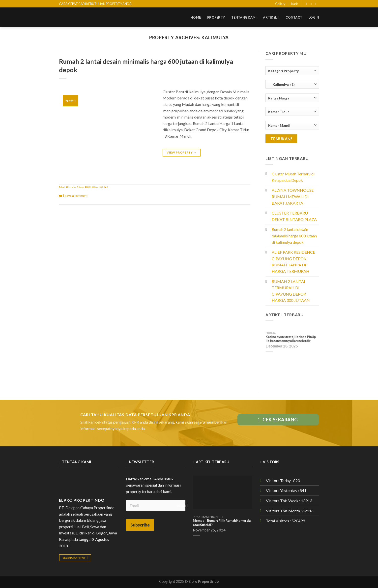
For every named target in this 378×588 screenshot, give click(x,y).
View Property (181, 152)
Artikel (271, 17)
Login (314, 17)
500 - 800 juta (93, 187)
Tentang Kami (244, 17)
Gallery (280, 4)
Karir (295, 4)
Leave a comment (75, 196)
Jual (63, 187)
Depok (81, 187)
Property (216, 17)
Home (196, 17)
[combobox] (292, 71)
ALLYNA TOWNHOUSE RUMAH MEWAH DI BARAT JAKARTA (293, 196)
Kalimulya (72, 187)
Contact (294, 17)
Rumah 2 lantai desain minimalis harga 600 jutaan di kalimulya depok (294, 236)
